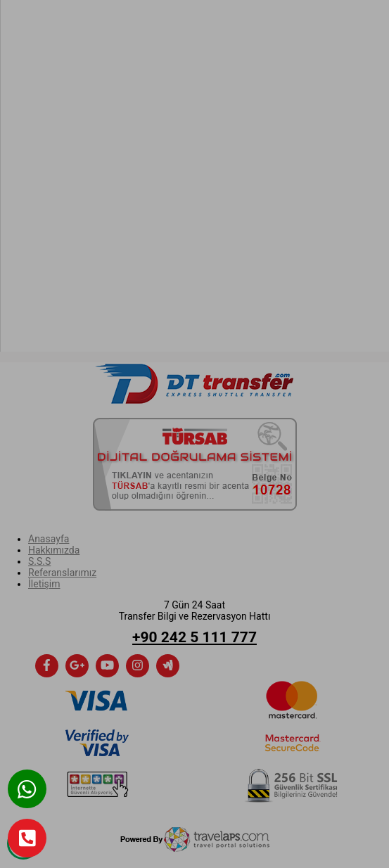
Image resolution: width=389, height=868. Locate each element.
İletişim (44, 584)
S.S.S (39, 561)
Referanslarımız (62, 573)
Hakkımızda (54, 550)
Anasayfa (49, 539)
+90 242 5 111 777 (194, 637)
